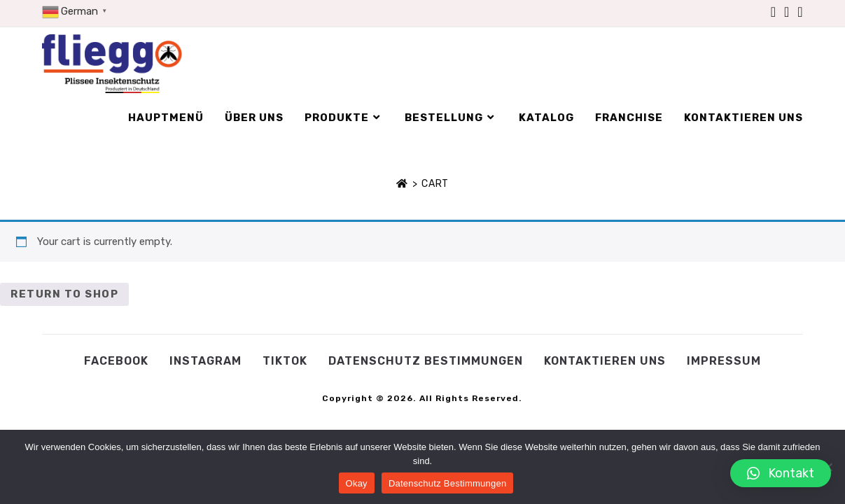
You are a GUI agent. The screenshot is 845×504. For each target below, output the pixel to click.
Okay (357, 483)
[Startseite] (402, 184)
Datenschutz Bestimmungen (426, 361)
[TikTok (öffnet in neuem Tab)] (798, 12)
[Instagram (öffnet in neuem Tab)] (787, 12)
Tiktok (285, 361)
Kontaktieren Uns (605, 361)
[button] (781, 473)
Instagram (205, 361)
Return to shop (64, 294)
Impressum (724, 361)
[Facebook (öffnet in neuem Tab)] (773, 12)
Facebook (116, 361)
